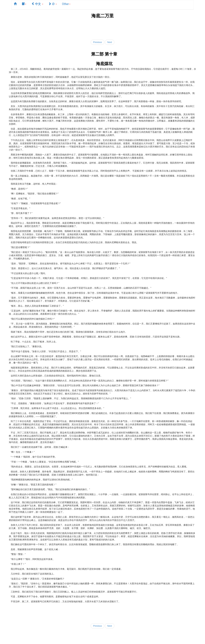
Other (66, 4)
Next (110, 42)
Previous (97, 42)
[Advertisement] (102, 28)
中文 (37, 4)
